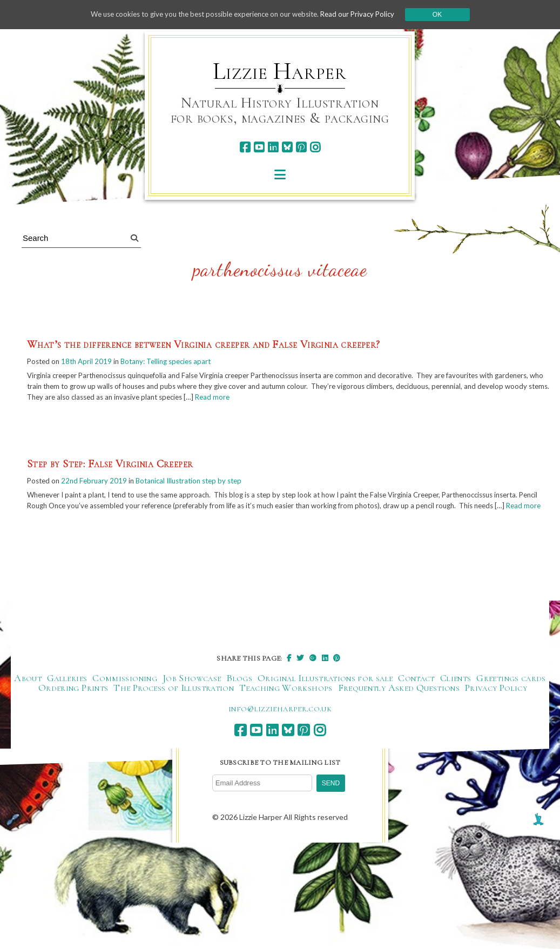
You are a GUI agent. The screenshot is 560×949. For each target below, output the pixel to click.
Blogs (239, 695)
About (28, 695)
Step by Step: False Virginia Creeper (110, 468)
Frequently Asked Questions (399, 705)
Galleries (67, 695)
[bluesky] (287, 147)
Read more (316, 400)
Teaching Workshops (286, 705)
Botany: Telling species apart (174, 362)
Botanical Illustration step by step (198, 485)
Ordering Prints (73, 705)
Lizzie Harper (279, 71)
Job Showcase (192, 695)
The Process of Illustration (174, 705)
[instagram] (315, 147)
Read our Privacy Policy (366, 14)
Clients (456, 695)
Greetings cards (511, 695)
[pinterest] (301, 147)
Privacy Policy (496, 705)
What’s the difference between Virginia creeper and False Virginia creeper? (204, 345)
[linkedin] (273, 147)
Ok (448, 15)
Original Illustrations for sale (325, 695)
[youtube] (259, 147)
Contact (416, 695)
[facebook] (245, 147)
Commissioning (125, 695)
